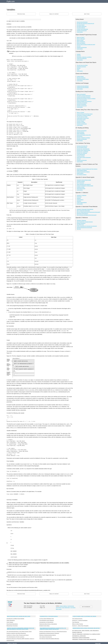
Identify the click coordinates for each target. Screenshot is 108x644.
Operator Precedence (81, 223)
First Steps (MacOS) (81, 28)
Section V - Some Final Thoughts (80, 623)
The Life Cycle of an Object (82, 65)
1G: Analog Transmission (46, 635)
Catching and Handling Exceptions (84, 97)
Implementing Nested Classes (83, 79)
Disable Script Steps (44, 623)
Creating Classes (80, 76)
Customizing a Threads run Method (84, 115)
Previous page (21, 14)
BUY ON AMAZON (86, 604)
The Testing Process (77, 616)
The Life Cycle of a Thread (82, 117)
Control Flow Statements (82, 58)
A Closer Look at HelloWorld (82, 29)
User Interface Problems (82, 175)
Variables (79, 54)
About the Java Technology (82, 22)
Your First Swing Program (82, 147)
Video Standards (11, 618)
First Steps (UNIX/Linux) (82, 26)
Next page (87, 14)
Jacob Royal (59, 605)
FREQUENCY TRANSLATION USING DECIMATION (84, 637)
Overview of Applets (81, 181)
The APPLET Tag (80, 225)
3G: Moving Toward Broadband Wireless (49, 636)
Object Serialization (81, 133)
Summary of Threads (81, 122)
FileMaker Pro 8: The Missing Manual (49, 614)
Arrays (78, 70)
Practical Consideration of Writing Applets (85, 186)
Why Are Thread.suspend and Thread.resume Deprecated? (88, 212)
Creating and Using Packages (83, 87)
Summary (79, 46)
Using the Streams (81, 132)
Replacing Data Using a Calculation (48, 622)
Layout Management (81, 155)
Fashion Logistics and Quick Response (16, 631)
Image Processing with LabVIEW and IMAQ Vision (19, 614)
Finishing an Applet (81, 187)
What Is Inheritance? (81, 42)
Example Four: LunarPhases (82, 152)
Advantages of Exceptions (82, 103)
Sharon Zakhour (63, 604)
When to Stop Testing (78, 622)
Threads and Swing (81, 156)
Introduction (79, 197)
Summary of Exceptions (82, 104)
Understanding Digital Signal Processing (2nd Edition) (86, 626)
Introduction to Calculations (46, 620)
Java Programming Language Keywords (85, 222)
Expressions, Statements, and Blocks (84, 57)
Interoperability (80, 204)
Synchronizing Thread (81, 120)
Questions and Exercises (82, 31)
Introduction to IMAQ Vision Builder (15, 616)
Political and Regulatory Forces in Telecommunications (53, 629)
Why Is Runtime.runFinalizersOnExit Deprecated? (87, 215)
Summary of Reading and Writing (83, 138)
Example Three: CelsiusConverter (83, 150)
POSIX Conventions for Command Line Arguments (87, 226)
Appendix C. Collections (82, 195)
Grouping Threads (80, 121)
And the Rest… (80, 136)
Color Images (10, 620)
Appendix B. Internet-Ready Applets (84, 180)
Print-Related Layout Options (47, 618)
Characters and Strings (81, 67)
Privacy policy (98, 641)
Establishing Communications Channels (49, 631)
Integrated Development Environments (84, 228)
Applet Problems (80, 173)
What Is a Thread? (81, 113)
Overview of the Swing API (82, 146)
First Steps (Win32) (81, 25)
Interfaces (79, 198)
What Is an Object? (81, 37)
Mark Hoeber (59, 607)
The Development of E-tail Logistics (15, 635)
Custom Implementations (82, 203)
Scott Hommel (71, 604)
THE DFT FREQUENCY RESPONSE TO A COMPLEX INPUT (86, 632)
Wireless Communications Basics (48, 633)
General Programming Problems (83, 172)
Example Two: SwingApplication (83, 149)
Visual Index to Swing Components (84, 157)
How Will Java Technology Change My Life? (85, 23)
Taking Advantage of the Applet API (84, 184)
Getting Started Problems (82, 170)
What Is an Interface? (81, 43)
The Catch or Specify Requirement (84, 96)
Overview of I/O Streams (82, 131)
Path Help (79, 229)
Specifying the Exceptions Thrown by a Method (86, 99)
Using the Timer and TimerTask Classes (85, 114)
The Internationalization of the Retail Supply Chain (19, 629)
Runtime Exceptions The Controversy (84, 101)
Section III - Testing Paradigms (80, 618)
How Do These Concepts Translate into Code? (86, 45)
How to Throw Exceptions (82, 100)
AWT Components (80, 183)
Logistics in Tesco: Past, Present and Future (18, 633)
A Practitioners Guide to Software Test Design (84, 614)
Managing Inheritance (81, 78)
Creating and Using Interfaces (83, 86)
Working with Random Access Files (84, 135)
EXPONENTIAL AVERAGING (79, 634)
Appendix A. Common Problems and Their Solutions (87, 169)
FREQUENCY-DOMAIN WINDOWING (81, 635)
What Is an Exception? (81, 94)
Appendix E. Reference (81, 220)
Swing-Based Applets (81, 189)
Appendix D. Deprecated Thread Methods (85, 209)
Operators (79, 56)
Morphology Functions (12, 623)
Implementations (80, 200)
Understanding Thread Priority (83, 118)
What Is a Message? (81, 39)
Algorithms (79, 201)
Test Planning (76, 620)
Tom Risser (73, 605)
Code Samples (80, 32)
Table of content (54, 14)
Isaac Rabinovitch (66, 605)
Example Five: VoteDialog (82, 153)
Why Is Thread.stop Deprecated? (83, 211)
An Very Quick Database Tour (47, 616)
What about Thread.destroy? (82, 214)
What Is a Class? (80, 40)
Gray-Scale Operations (12, 622)
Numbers (79, 68)
